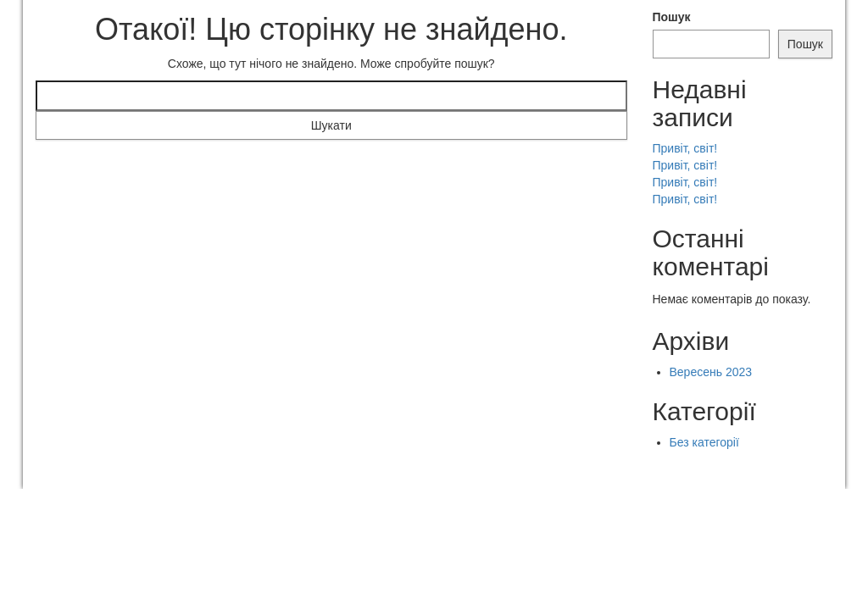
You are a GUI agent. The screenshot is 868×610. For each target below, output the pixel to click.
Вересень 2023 (711, 372)
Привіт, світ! (685, 148)
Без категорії (704, 442)
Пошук (672, 17)
